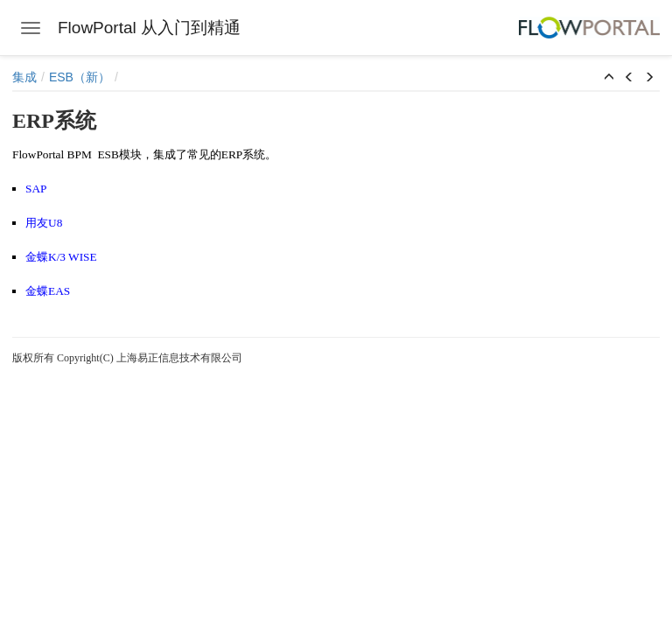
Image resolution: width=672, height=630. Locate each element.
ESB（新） (80, 77)
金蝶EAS (48, 291)
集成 (24, 77)
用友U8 (44, 223)
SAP (36, 189)
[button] (609, 78)
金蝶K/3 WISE (61, 257)
